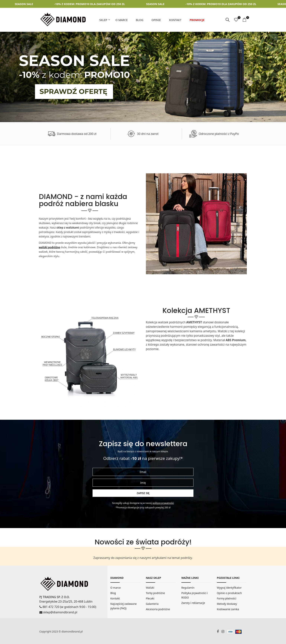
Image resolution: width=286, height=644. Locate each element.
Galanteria (152, 604)
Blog (140, 20)
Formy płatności (227, 598)
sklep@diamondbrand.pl (58, 612)
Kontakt (175, 20)
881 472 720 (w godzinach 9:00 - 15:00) (68, 607)
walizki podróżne (50, 247)
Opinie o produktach (229, 593)
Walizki (150, 588)
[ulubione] (236, 20)
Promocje (197, 20)
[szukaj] (228, 20)
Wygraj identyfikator (229, 588)
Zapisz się (143, 493)
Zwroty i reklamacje (193, 603)
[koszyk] (245, 20)
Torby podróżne (155, 593)
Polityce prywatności (163, 503)
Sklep (103, 20)
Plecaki (150, 598)
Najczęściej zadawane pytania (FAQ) (124, 606)
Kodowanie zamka (228, 609)
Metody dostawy (227, 604)
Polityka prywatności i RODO (195, 595)
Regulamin (188, 588)
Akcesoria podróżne (158, 609)
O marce (122, 20)
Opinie (156, 20)
